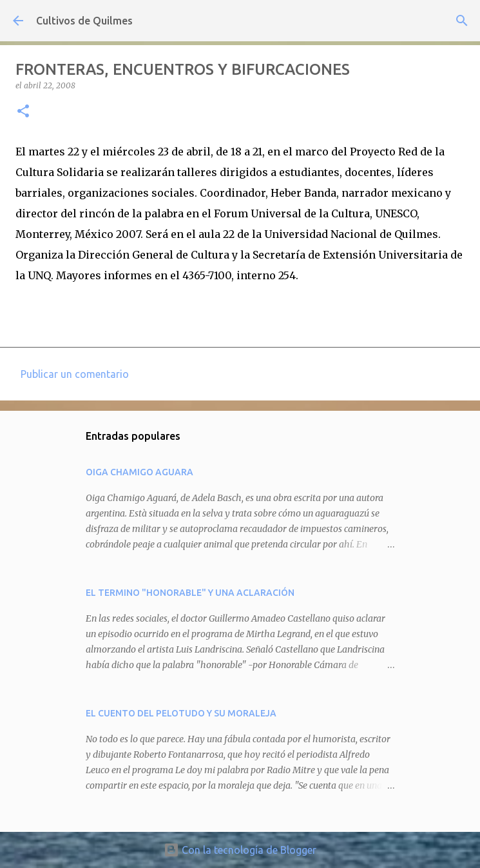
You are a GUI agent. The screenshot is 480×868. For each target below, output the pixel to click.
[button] (23, 112)
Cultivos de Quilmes (84, 21)
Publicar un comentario (75, 374)
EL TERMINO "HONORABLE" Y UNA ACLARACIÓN (190, 593)
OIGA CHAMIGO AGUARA (139, 472)
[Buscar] (462, 21)
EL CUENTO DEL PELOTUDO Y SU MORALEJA (181, 713)
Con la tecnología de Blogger (240, 850)
